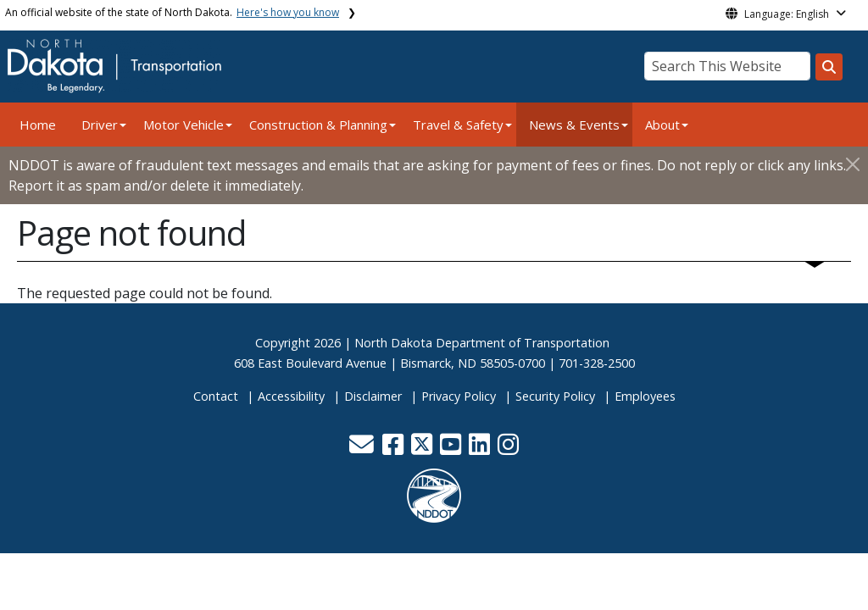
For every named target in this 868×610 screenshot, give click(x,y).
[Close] (853, 164)
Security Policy (555, 396)
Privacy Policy (459, 396)
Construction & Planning (318, 125)
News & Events (574, 125)
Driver (100, 125)
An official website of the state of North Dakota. (172, 12)
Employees (645, 396)
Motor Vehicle (184, 125)
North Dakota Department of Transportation (482, 343)
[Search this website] (829, 67)
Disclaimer (373, 396)
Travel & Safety (458, 125)
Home (38, 125)
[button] (363, 449)
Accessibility (291, 396)
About (662, 125)
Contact (216, 396)
